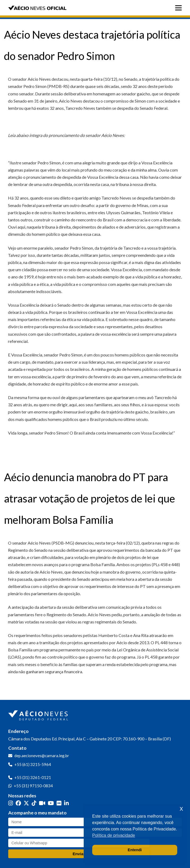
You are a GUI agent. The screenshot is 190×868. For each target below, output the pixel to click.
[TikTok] (34, 803)
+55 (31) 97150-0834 (33, 786)
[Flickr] (59, 803)
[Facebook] (18, 803)
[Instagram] (11, 803)
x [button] (181, 808)
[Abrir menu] (180, 8)
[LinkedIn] (66, 803)
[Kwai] (42, 803)
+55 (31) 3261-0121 (33, 777)
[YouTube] (51, 803)
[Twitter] (26, 803)
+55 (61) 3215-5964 (33, 764)
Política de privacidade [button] (114, 835)
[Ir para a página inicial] (39, 714)
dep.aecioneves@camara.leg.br (42, 756)
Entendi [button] (135, 850)
